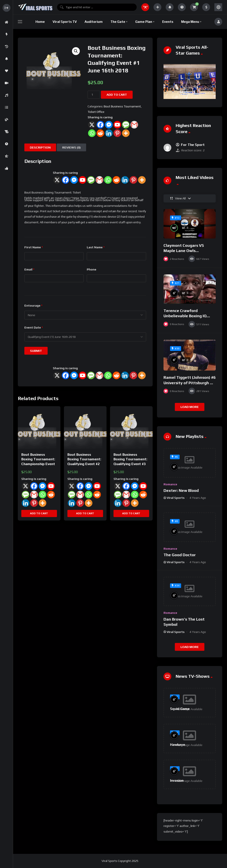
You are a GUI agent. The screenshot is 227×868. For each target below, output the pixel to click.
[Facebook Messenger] (74, 180)
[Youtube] (83, 180)
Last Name (96, 247)
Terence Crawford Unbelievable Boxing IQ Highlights (185, 316)
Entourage (33, 305)
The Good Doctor (180, 555)
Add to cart (117, 95)
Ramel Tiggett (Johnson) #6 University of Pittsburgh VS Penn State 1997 (189, 383)
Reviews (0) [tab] (71, 147)
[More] (142, 180)
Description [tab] (40, 147)
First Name (34, 247)
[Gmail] (99, 180)
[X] (57, 180)
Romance (170, 484)
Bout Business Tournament (122, 106)
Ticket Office (96, 112)
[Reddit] (116, 180)
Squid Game (180, 709)
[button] (76, 51)
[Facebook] (66, 180)
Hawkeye (178, 745)
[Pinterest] (133, 180)
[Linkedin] (125, 180)
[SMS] (91, 180)
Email (29, 269)
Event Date (34, 327)
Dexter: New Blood (181, 490)
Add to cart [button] (39, 513)
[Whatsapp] (108, 180)
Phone (92, 269)
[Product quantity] (94, 95)
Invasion (177, 780)
